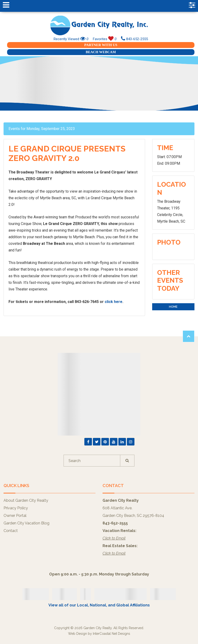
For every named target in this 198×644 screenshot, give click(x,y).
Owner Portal (15, 516)
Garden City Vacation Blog (26, 523)
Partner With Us (101, 45)
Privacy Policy (16, 508)
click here (114, 302)
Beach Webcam (101, 52)
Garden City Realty (99, 25)
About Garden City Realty (26, 500)
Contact (11, 531)
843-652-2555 (134, 39)
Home (173, 307)
